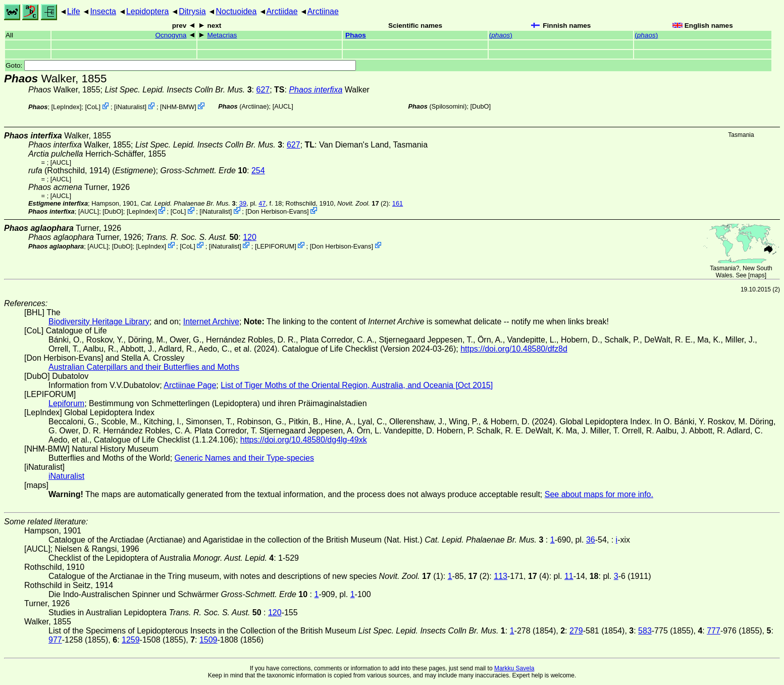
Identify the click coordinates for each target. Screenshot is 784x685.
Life (74, 11)
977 (55, 640)
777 (714, 631)
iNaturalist (130, 107)
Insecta (103, 11)
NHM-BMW (178, 107)
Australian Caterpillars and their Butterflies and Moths (144, 367)
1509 (208, 640)
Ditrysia (192, 11)
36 (591, 540)
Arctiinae (323, 11)
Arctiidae (282, 11)
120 (250, 237)
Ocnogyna (171, 35)
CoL (93, 107)
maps (757, 275)
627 (263, 90)
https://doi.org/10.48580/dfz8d (514, 349)
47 (262, 203)
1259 (131, 640)
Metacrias (222, 35)
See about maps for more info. (599, 494)
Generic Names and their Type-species (244, 458)
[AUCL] (283, 106)
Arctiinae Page (190, 385)
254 (258, 170)
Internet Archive (211, 322)
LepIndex (66, 107)
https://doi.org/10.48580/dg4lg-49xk (304, 440)
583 (645, 631)
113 (501, 576)
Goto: (181, 65)
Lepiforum (66, 403)
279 (576, 631)
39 (243, 203)
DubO (480, 106)
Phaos (356, 35)
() (501, 35)
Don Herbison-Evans (277, 211)
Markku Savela (514, 668)
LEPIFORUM (275, 246)
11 (569, 576)
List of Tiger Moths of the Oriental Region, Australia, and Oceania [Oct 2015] (357, 385)
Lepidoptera (148, 11)
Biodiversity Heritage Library (99, 322)
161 (398, 203)
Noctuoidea (236, 11)
